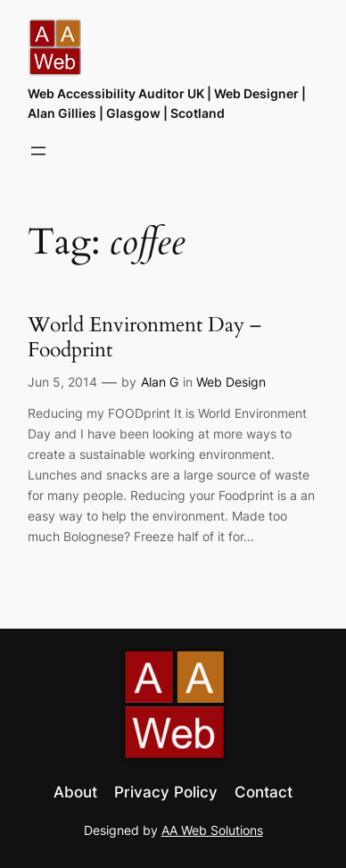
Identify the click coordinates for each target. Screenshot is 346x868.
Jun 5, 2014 (62, 382)
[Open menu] (38, 151)
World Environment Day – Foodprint (144, 337)
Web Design (231, 382)
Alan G (160, 382)
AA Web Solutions (212, 830)
